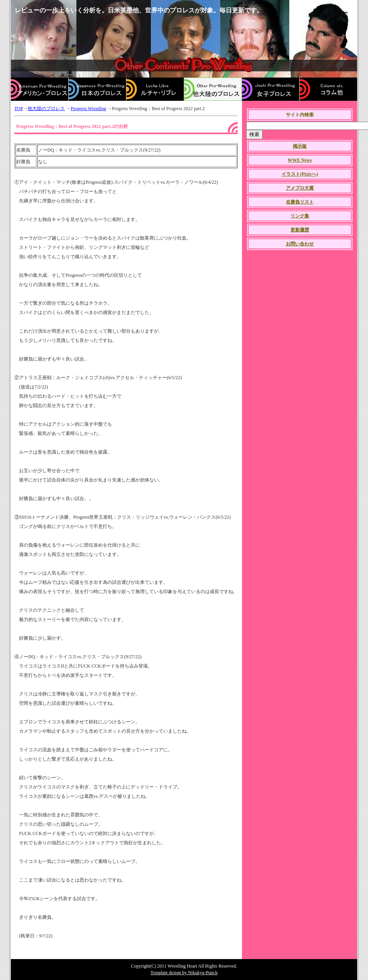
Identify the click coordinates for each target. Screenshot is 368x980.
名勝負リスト (300, 202)
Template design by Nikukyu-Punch (184, 973)
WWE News (300, 160)
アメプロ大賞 (300, 188)
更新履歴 (300, 230)
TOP (19, 109)
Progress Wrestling (88, 109)
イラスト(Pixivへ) (300, 174)
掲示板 (300, 146)
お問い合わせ (300, 244)
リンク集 (300, 216)
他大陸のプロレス (46, 109)
